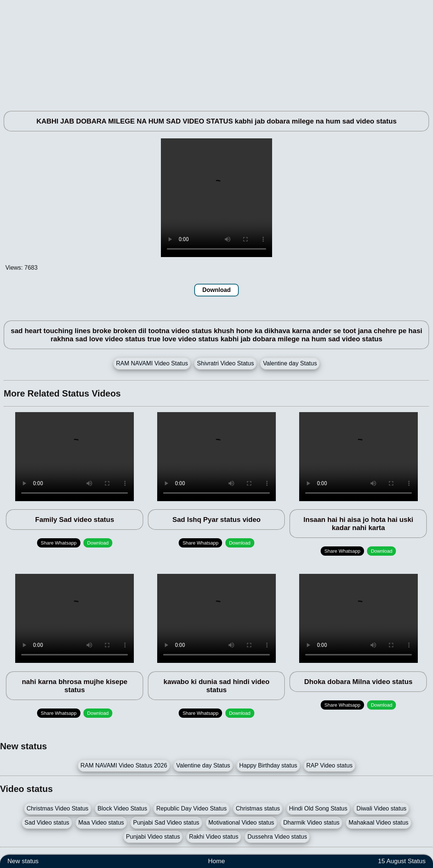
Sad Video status (47, 823)
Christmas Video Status (58, 808)
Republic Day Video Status (191, 808)
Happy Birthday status (268, 765)
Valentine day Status (290, 363)
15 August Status (402, 861)
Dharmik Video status (311, 823)
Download (216, 290)
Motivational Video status (241, 823)
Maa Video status (101, 823)
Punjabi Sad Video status (166, 823)
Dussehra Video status (277, 837)
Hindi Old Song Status (318, 808)
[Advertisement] (216, 52)
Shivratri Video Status (225, 363)
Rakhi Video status (214, 837)
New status (23, 861)
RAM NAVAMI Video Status (152, 363)
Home (216, 861)
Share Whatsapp (59, 543)
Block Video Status (122, 808)
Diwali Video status (381, 808)
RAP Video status (329, 765)
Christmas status (258, 808)
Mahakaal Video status (379, 823)
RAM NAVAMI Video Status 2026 (124, 765)
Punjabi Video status (153, 837)
